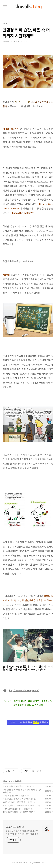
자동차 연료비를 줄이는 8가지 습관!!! (16, 809)
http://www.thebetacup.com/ (24, 691)
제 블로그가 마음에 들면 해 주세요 (28, 722)
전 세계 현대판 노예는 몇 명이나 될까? (17, 786)
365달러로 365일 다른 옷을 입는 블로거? (18, 802)
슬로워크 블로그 (15, 827)
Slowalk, (22, 862)
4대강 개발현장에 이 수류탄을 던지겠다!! (18, 812)
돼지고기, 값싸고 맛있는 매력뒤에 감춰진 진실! (20, 806)
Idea (5, 781)
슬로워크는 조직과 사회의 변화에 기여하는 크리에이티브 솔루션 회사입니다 (22, 832)
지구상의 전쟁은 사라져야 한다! (14, 796)
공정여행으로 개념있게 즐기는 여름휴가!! (18, 799)
